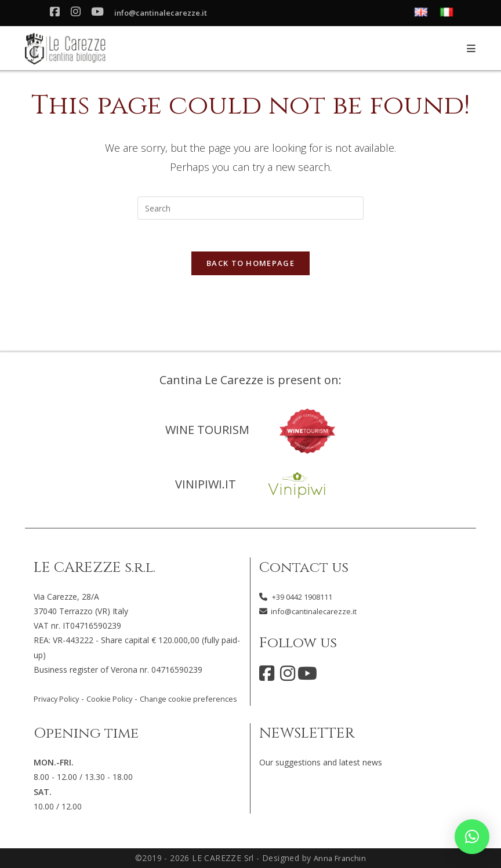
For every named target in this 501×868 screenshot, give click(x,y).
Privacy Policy (59, 683)
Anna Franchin (340, 858)
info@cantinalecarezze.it (168, 14)
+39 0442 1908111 (307, 581)
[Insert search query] (251, 208)
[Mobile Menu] (471, 48)
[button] (472, 837)
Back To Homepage (251, 267)
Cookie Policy (117, 683)
